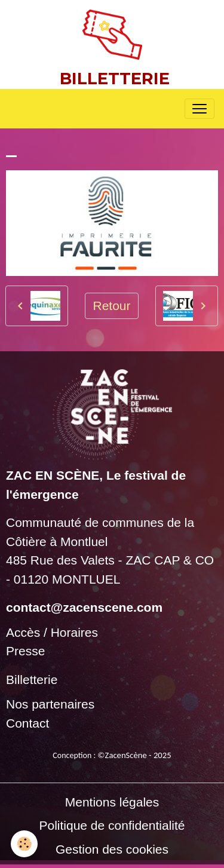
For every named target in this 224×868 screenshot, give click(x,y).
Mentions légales (112, 802)
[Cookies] (24, 844)
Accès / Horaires (52, 632)
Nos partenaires (50, 704)
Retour (111, 306)
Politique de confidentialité (112, 825)
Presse (25, 651)
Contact (27, 723)
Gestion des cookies (112, 849)
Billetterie (32, 680)
